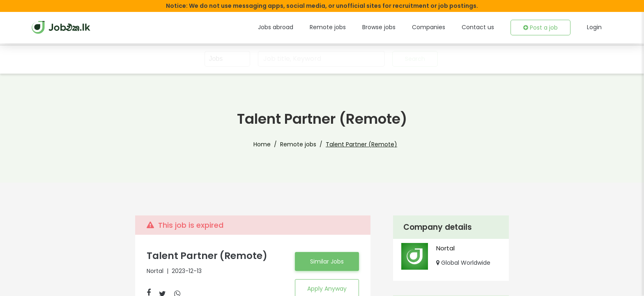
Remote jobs (344, 27)
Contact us (484, 27)
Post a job (543, 28)
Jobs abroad (296, 27)
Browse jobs (392, 27)
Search (414, 59)
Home (270, 144)
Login (595, 27)
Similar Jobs (327, 261)
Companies (439, 27)
